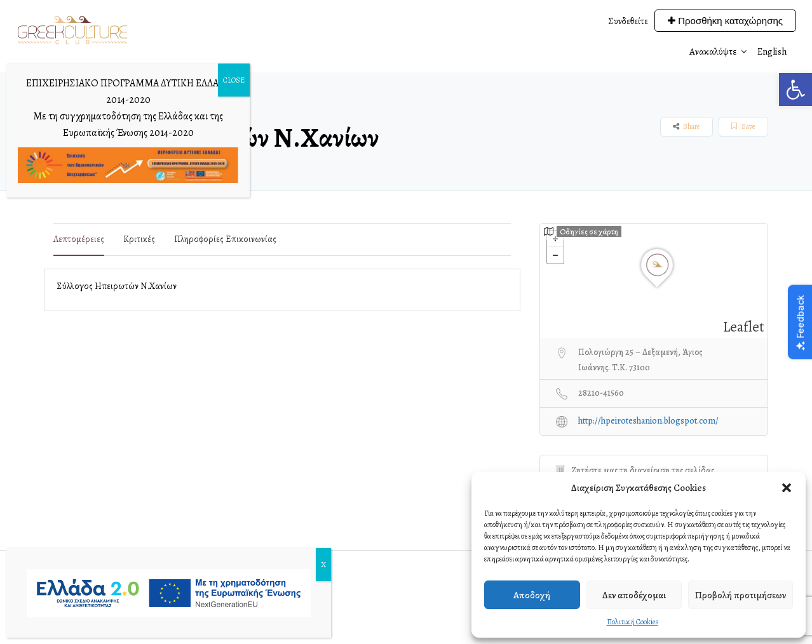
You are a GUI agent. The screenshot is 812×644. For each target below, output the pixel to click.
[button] (795, 90)
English (772, 51)
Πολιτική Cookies (633, 622)
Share (686, 126)
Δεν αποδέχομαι (634, 595)
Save (743, 126)
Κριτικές (139, 239)
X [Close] (323, 565)
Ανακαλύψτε (713, 51)
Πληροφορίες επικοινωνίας (225, 239)
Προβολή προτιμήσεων (741, 595)
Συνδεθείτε (628, 21)
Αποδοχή (532, 595)
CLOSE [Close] (234, 80)
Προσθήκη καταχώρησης (725, 21)
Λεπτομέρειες (79, 239)
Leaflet (744, 327)
